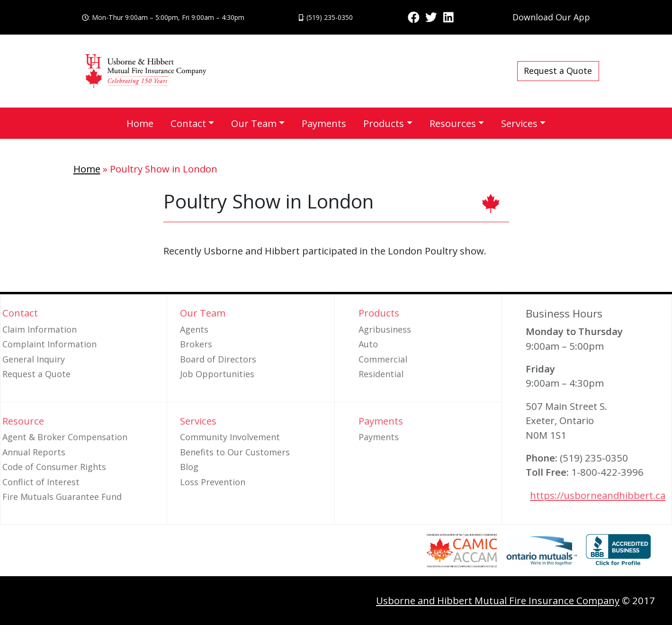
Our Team (254, 123)
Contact (188, 123)
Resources (453, 123)
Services (519, 123)
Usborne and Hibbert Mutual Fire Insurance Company (498, 600)
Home (140, 123)
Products (384, 123)
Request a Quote (558, 71)
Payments (324, 123)
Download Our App (551, 17)
